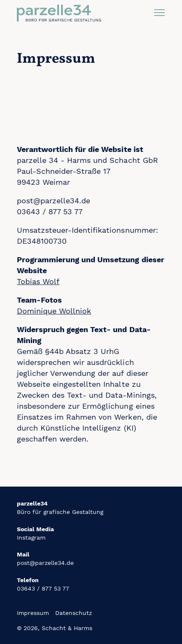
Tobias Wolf (38, 281)
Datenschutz (74, 613)
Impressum (33, 613)
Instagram (31, 538)
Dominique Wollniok (54, 311)
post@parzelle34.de (45, 563)
